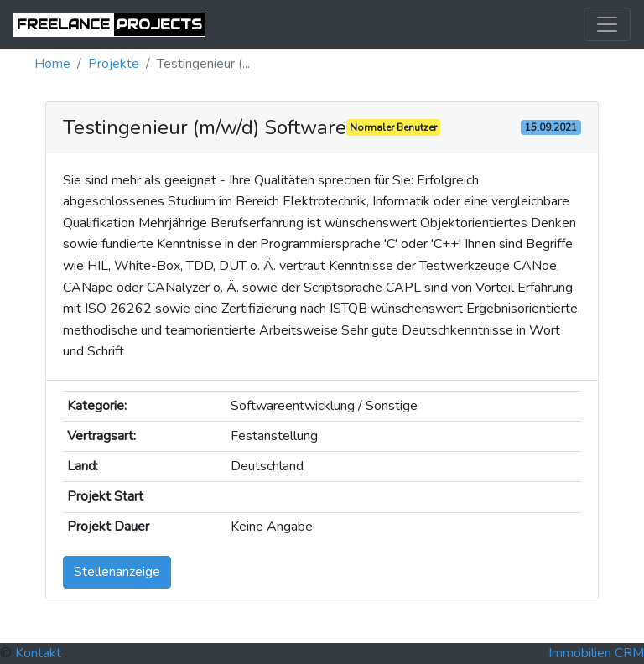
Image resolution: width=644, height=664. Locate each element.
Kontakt (38, 653)
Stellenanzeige (117, 572)
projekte (114, 64)
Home (52, 64)
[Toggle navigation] (607, 24)
